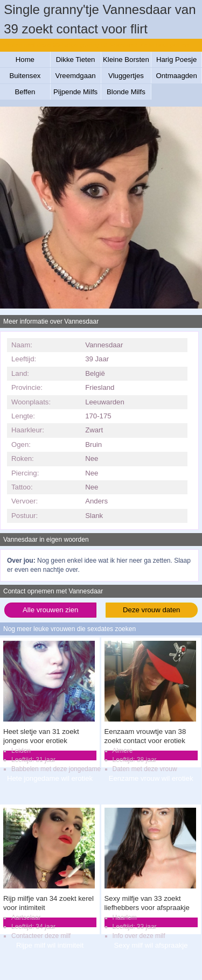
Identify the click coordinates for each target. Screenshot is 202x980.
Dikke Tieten (76, 59)
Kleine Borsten (126, 59)
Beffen (25, 92)
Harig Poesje (177, 59)
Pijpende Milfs (75, 92)
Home (25, 59)
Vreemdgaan (76, 76)
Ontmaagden (177, 76)
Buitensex (25, 76)
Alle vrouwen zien (50, 610)
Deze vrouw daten (151, 610)
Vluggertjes (126, 76)
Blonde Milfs (126, 92)
